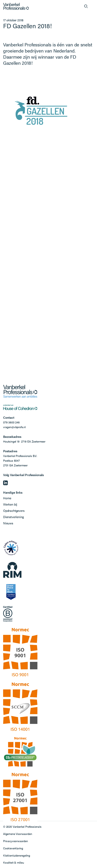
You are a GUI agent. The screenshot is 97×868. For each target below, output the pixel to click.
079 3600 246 (11, 422)
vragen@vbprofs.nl (14, 427)
